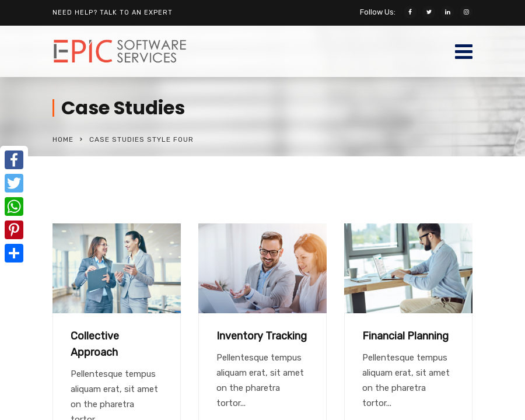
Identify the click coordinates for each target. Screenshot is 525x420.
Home (63, 139)
